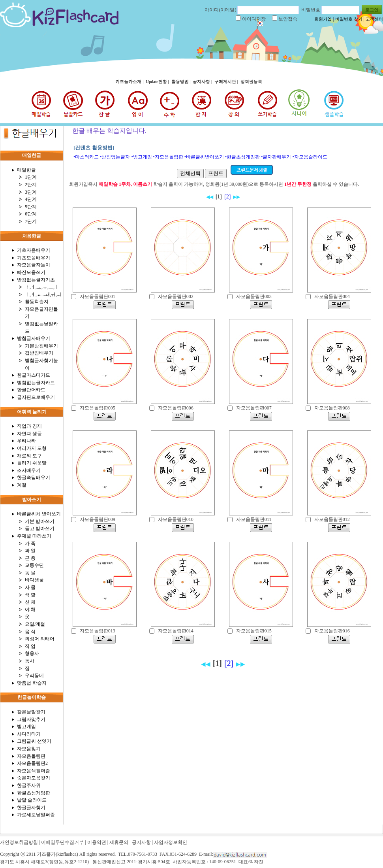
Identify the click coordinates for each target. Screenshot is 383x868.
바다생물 (34, 580)
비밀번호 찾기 (349, 19)
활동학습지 (37, 302)
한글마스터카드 (34, 375)
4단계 (31, 199)
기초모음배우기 (34, 258)
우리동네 (34, 676)
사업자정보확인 (171, 842)
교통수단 (34, 565)
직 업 (30, 646)
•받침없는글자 (115, 157)
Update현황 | (158, 81)
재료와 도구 (29, 456)
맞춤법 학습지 (32, 683)
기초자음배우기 (34, 250)
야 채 (30, 609)
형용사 (32, 653)
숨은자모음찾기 (34, 778)
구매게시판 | (227, 81)
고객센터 (374, 19)
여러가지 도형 (32, 448)
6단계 (31, 214)
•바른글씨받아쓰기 (204, 157)
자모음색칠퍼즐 (34, 771)
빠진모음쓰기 (31, 272)
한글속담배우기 (34, 477)
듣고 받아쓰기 (40, 528)
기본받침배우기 (41, 346)
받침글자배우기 (34, 338)
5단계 (31, 207)
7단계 (31, 221)
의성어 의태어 (40, 639)
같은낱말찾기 (31, 712)
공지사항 (141, 842)
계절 (22, 485)
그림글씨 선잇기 (34, 741)
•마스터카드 (86, 157)
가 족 (30, 543)
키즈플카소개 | (130, 81)
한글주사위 (29, 785)
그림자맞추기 (31, 719)
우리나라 (26, 441)
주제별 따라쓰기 (34, 536)
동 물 (30, 573)
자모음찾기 (29, 749)
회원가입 (323, 19)
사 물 (30, 587)
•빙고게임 (141, 157)
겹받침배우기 (39, 353)
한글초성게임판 (34, 793)
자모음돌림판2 (32, 763)
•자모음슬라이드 (310, 157)
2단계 (31, 185)
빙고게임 (26, 726)
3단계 (31, 192)
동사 (30, 661)
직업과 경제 (29, 426)
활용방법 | (182, 81)
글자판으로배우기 (36, 397)
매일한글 (26, 170)
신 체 (30, 602)
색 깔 (30, 595)
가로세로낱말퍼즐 (36, 815)
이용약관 (97, 842)
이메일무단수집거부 (62, 842)
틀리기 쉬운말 (32, 463)
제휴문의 (119, 842)
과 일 (30, 551)
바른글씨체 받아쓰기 (39, 514)
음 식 (30, 632)
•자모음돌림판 (168, 157)
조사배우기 (29, 470)
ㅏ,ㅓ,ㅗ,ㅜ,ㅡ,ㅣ (42, 287)
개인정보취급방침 (19, 842)
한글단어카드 (31, 390)
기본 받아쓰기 (40, 521)
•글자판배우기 (276, 157)
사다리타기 (29, 734)
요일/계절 (35, 624)
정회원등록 (251, 81)
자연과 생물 (29, 434)
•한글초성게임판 (242, 157)
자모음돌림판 (31, 756)
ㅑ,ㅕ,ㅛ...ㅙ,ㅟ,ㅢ (43, 294)
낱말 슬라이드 (32, 800)
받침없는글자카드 (36, 383)
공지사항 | (203, 81)
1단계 (31, 177)
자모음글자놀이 (34, 265)
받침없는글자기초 (36, 280)
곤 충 (30, 558)
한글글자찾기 (31, 808)
